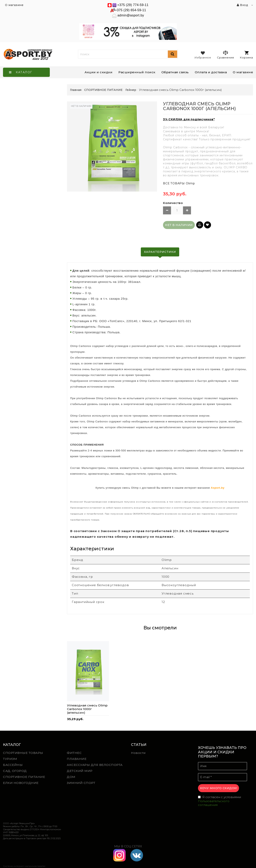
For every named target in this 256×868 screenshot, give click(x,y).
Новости (138, 753)
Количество (173, 203)
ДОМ (71, 777)
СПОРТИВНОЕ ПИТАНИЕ (24, 777)
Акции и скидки (98, 72)
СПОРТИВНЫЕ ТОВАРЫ (23, 753)
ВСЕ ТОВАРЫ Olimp (179, 183)
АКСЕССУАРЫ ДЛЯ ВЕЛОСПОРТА (95, 765)
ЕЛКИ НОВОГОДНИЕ (21, 783)
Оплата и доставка (211, 72)
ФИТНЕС (74, 753)
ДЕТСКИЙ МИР (80, 771)
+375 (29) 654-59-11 (131, 10)
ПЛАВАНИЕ (77, 759)
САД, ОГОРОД (15, 771)
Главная (76, 90)
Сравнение (225, 55)
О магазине (243, 72)
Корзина (246, 55)
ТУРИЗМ (10, 759)
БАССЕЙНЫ (13, 765)
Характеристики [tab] (160, 252)
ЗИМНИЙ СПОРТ (81, 783)
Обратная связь (175, 72)
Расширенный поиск (137, 72)
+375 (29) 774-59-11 (133, 5)
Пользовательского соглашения (214, 803)
